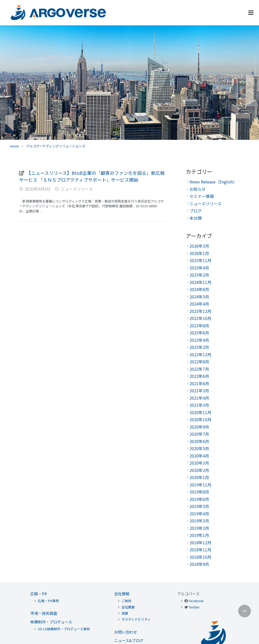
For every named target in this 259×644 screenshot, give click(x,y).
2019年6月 (199, 499)
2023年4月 (199, 340)
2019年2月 (199, 528)
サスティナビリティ (136, 619)
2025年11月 (200, 260)
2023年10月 (200, 318)
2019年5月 (199, 506)
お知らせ (198, 189)
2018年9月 (199, 564)
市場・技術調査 (44, 613)
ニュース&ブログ (129, 640)
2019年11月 (200, 485)
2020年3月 (199, 463)
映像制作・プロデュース (51, 622)
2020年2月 (199, 470)
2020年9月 (199, 427)
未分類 (196, 218)
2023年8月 (199, 326)
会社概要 (128, 607)
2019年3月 (199, 521)
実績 (125, 613)
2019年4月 (199, 514)
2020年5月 (199, 448)
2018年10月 (200, 557)
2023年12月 (200, 311)
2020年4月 (199, 456)
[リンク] (58, 13)
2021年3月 (199, 405)
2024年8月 (199, 289)
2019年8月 (199, 492)
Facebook (196, 601)
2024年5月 (199, 297)
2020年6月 (199, 441)
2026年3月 (199, 246)
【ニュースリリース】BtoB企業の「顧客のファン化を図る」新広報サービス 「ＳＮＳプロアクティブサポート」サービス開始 (92, 176)
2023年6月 (199, 333)
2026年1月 (199, 253)
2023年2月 (199, 347)
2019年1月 (199, 535)
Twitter (194, 607)
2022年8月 (199, 362)
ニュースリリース (77, 189)
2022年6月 (199, 376)
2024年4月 (199, 304)
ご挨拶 (126, 601)
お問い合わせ (126, 632)
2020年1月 (199, 477)
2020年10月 (200, 419)
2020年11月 (200, 412)
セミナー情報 (202, 196)
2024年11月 (200, 282)
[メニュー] (251, 13)
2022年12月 (200, 354)
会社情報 (122, 594)
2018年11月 (200, 550)
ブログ (196, 211)
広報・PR (39, 594)
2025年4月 (199, 268)
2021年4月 (199, 398)
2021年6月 (199, 383)
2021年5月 (199, 391)
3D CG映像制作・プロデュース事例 (64, 629)
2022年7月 (199, 369)
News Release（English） (213, 182)
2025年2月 (199, 275)
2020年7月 (199, 434)
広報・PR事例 (48, 601)
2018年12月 (200, 543)
